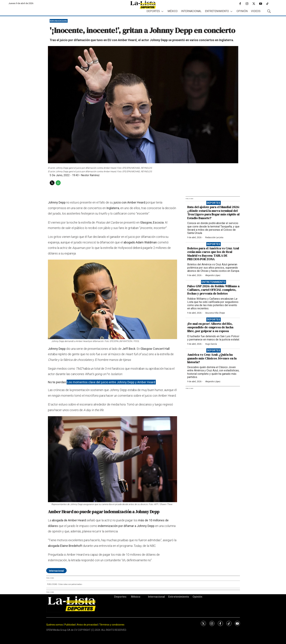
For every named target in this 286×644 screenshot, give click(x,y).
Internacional (191, 11)
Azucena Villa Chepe (215, 313)
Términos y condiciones (112, 625)
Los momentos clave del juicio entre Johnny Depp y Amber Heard (111, 382)
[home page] (143, 5)
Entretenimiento (217, 11)
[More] (162, 11)
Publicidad (70, 625)
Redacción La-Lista (214, 237)
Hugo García (211, 344)
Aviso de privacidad (87, 625)
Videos (256, 11)
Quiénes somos (55, 625)
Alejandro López (213, 275)
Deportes (153, 11)
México (173, 11)
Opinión (242, 11)
